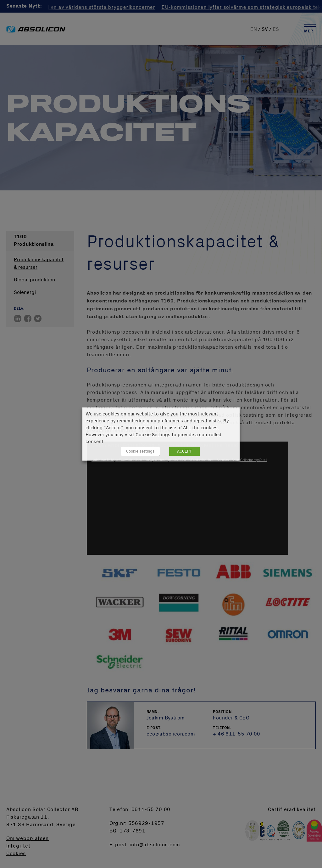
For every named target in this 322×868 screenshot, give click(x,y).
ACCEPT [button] (184, 451)
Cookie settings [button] (140, 451)
